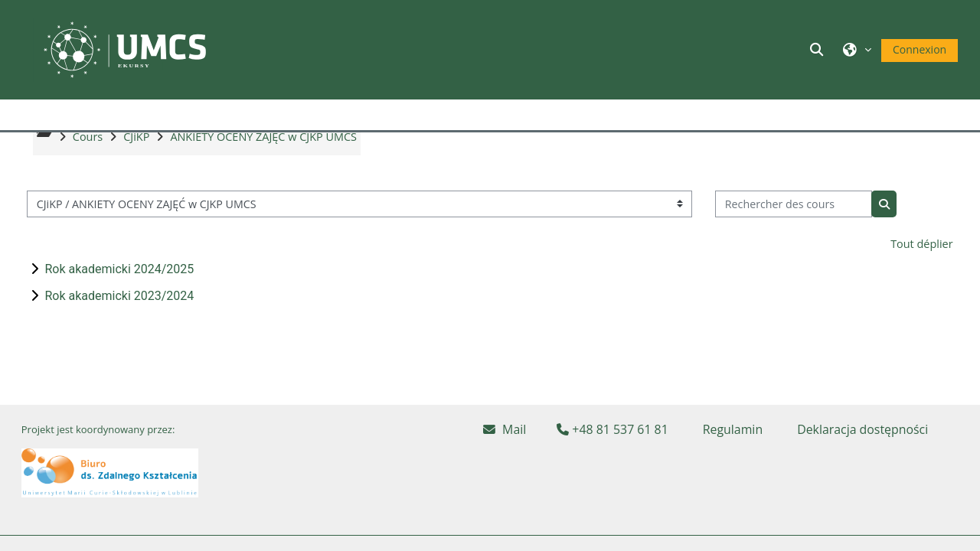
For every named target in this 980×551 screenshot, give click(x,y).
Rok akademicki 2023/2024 (119, 329)
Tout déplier (921, 277)
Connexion (920, 49)
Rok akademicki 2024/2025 (119, 302)
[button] (819, 49)
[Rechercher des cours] (794, 237)
